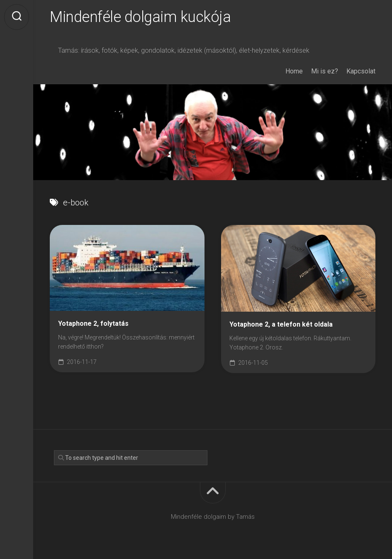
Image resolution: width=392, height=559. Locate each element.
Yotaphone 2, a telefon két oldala (281, 324)
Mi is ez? (325, 71)
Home (294, 71)
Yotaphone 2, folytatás (93, 323)
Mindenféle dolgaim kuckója (140, 17)
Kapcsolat (361, 71)
